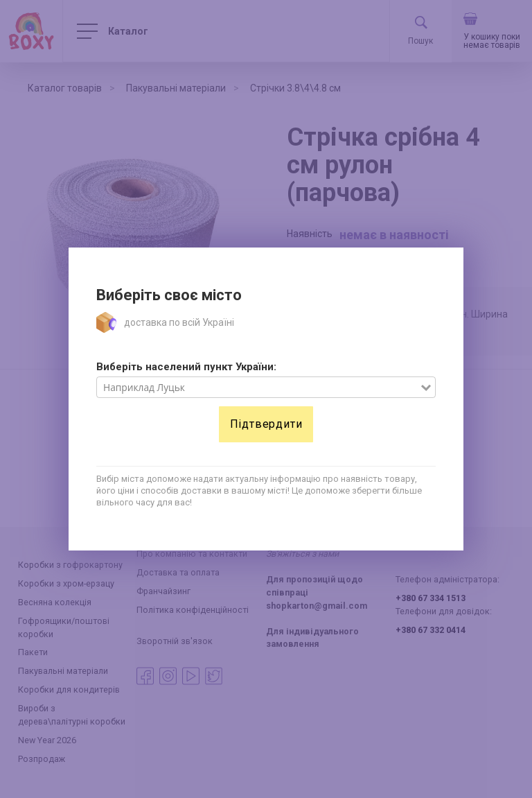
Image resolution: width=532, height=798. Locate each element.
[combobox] (259, 388)
